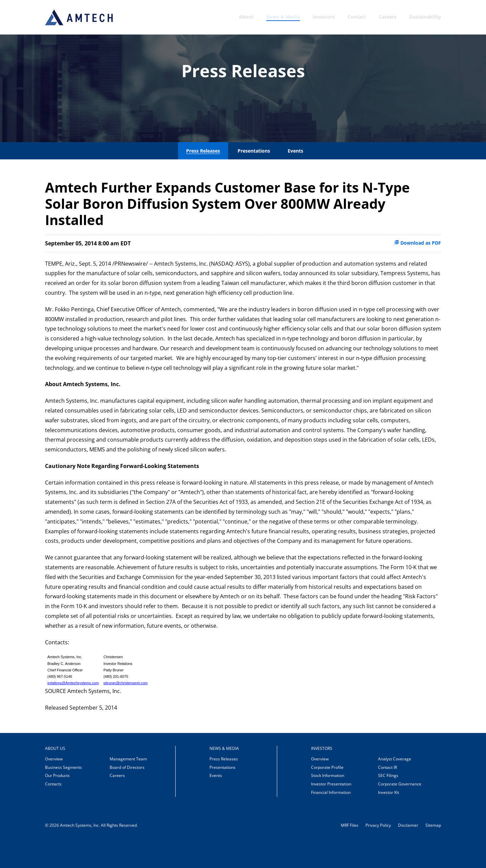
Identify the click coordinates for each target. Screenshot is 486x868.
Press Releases (203, 178)
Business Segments (63, 794)
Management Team (128, 786)
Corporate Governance (400, 811)
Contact (357, 17)
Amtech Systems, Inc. (80, 852)
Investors (324, 17)
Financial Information (331, 819)
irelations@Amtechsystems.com (73, 710)
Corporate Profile (327, 794)
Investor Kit (389, 819)
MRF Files (350, 852)
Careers (388, 17)
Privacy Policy (378, 852)
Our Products (57, 803)
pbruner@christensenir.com (126, 710)
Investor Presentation (331, 811)
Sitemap (433, 852)
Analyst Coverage (395, 786)
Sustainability (425, 17)
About (246, 17)
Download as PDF (418, 270)
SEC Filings (388, 803)
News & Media (283, 17)
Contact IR (388, 794)
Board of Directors (127, 794)
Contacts (53, 811)
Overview (54, 786)
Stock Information (328, 803)
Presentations (254, 178)
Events (295, 178)
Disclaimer (408, 852)
